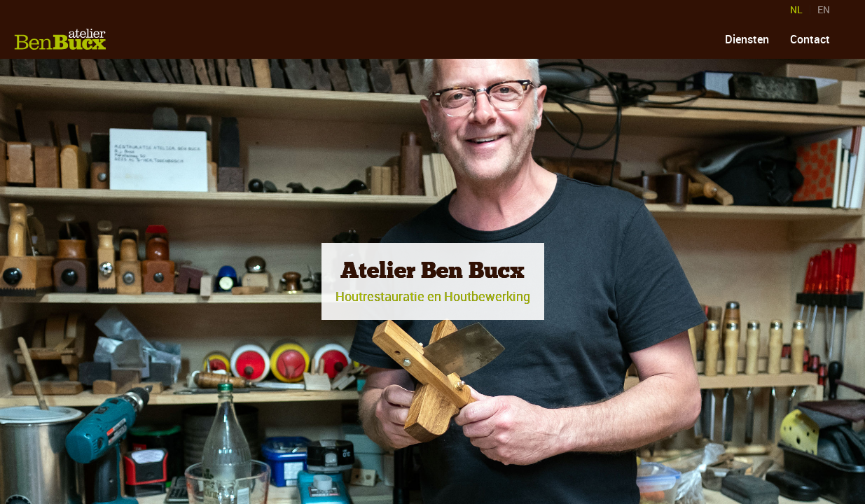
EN (824, 10)
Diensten (747, 39)
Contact (810, 39)
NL (796, 10)
